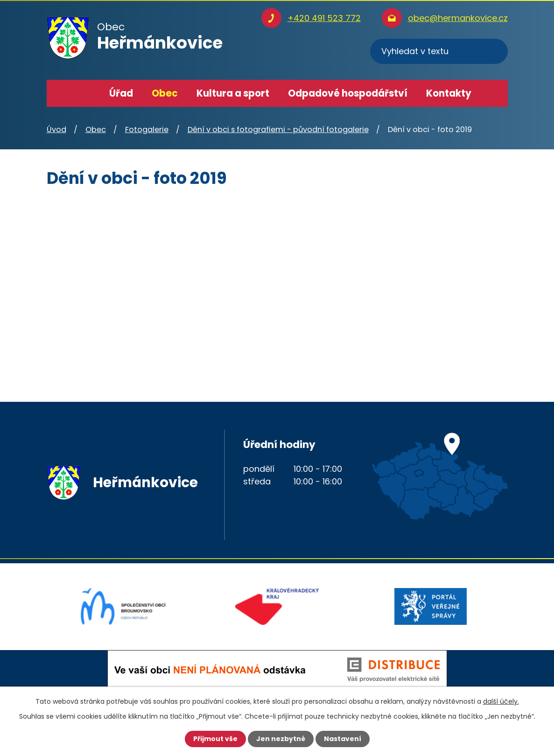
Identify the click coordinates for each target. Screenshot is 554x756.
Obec (165, 93)
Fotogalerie (147, 129)
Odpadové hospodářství (348, 93)
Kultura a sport (233, 93)
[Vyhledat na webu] (439, 51)
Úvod (87, 93)
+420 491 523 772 (324, 18)
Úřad (121, 93)
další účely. (501, 701)
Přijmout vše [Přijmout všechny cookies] (215, 739)
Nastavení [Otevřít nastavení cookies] (343, 739)
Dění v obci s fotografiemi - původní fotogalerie (278, 129)
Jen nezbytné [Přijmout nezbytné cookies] (281, 739)
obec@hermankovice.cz (458, 18)
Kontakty (449, 93)
